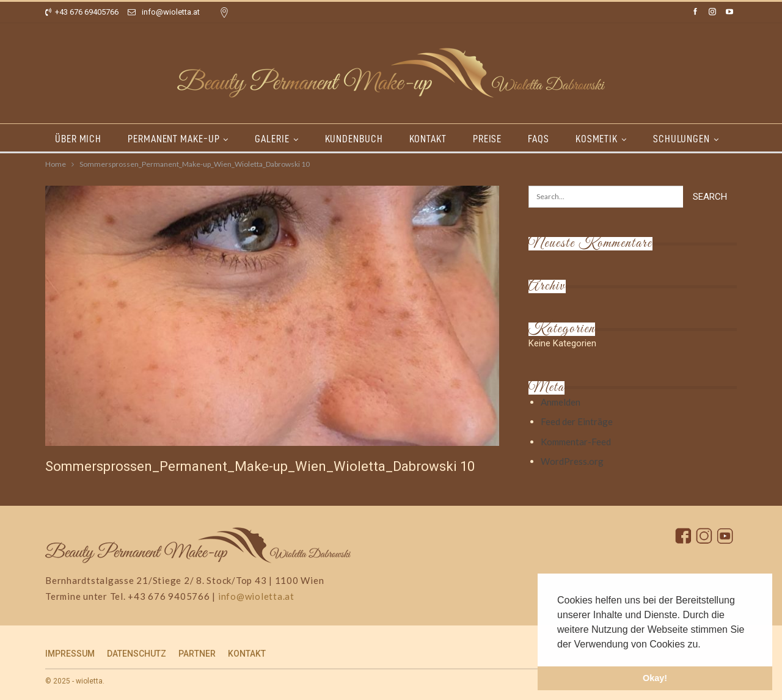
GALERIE (272, 139)
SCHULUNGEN (682, 139)
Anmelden (561, 402)
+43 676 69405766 (82, 12)
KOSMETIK (597, 139)
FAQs (539, 139)
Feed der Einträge (577, 421)
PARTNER (197, 654)
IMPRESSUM (70, 654)
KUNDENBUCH (354, 139)
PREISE (487, 139)
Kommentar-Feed (576, 442)
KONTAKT (428, 139)
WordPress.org (572, 461)
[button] (705, 645)
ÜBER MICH (78, 139)
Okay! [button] (655, 678)
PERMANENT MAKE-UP (174, 139)
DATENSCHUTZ (137, 654)
